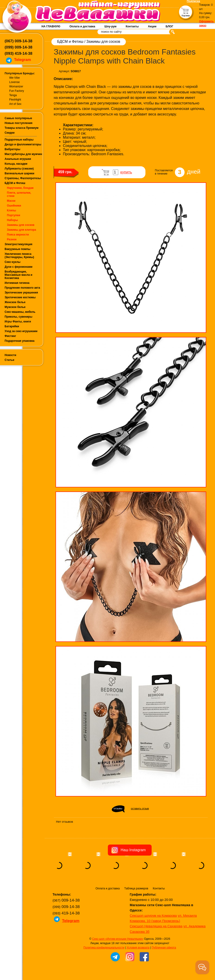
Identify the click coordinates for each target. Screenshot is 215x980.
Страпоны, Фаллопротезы (23, 178)
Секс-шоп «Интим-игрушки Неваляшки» (118, 939)
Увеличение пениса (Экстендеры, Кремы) (19, 256)
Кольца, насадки (16, 164)
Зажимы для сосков (21, 225)
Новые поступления (19, 123)
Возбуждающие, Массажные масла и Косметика (18, 275)
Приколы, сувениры (18, 317)
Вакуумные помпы (18, 249)
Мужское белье (15, 307)
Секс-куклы (13, 262)
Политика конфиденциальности (104, 948)
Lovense (14, 82)
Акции (152, 26)
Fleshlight (15, 100)
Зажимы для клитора (21, 230)
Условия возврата (138, 948)
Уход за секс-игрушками (21, 331)
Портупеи (13, 215)
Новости (10, 355)
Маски (11, 201)
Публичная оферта (164, 948)
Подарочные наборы (19, 140)
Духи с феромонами (19, 267)
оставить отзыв (140, 808)
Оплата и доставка (82, 26)
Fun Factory (17, 91)
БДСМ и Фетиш (15, 183)
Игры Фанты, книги (18, 322)
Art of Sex (15, 104)
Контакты (132, 26)
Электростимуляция (18, 244)
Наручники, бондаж (20, 188)
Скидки (10, 133)
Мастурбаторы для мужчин (23, 154)
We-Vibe (15, 78)
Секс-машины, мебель (20, 312)
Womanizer (16, 86)
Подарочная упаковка (20, 341)
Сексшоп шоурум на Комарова (153, 916)
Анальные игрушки (18, 159)
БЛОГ (169, 26)
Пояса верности (18, 235)
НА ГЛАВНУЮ (51, 26)
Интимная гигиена (17, 283)
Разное (12, 239)
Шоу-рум (110, 26)
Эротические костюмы (20, 297)
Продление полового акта (22, 288)
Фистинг (10, 336)
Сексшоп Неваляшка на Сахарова (156, 926)
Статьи (9, 360)
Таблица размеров (136, 888)
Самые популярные (18, 118)
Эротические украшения (21, 293)
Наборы (12, 220)
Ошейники (14, 206)
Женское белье (15, 302)
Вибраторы (12, 149)
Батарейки (12, 326)
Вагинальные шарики (19, 173)
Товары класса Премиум (22, 128)
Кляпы (11, 210)
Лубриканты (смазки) (19, 169)
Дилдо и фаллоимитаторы (23, 144)
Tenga (13, 95)
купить (126, 172)
